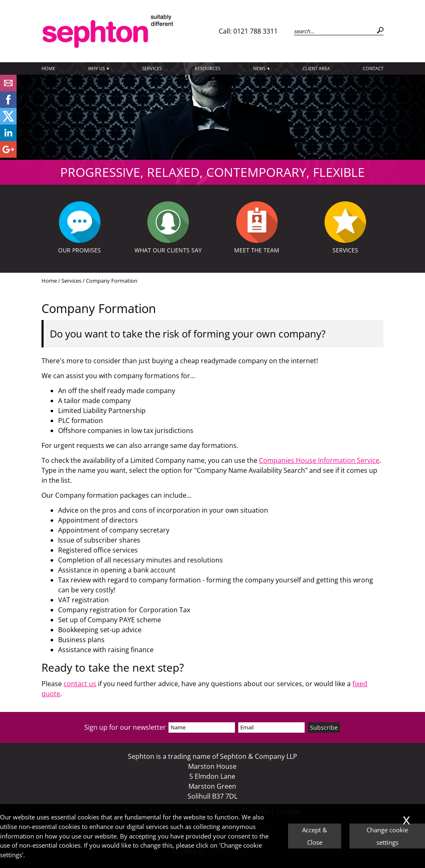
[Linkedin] (8, 139)
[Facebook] (8, 105)
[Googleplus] (8, 155)
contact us (80, 684)
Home (48, 68)
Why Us (96, 68)
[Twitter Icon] (8, 122)
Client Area (316, 68)
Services (152, 68)
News (259, 68)
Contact (373, 68)
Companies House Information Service (319, 460)
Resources (208, 68)
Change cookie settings (387, 836)
